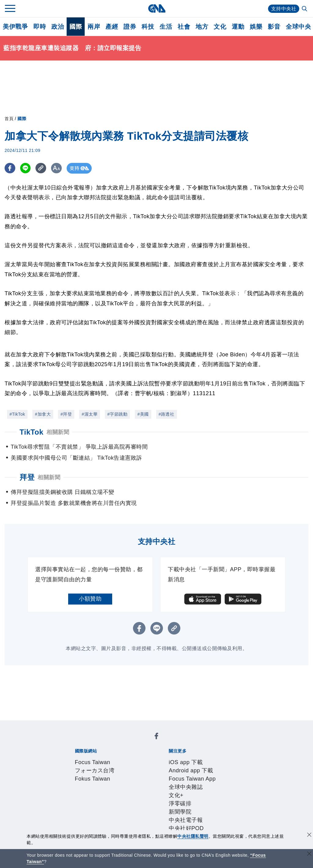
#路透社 (167, 414)
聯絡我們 (85, 791)
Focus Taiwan (80, 742)
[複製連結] (41, 168)
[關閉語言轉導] (309, 854)
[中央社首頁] (157, 8)
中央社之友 (218, 808)
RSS (238, 808)
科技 (148, 27)
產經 (112, 27)
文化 (220, 27)
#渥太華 (90, 414)
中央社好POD (148, 767)
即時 (40, 27)
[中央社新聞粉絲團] (64, 725)
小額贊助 (90, 599)
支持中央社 (284, 9)
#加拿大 (43, 414)
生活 (166, 27)
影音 (274, 27)
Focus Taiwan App (164, 758)
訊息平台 (142, 808)
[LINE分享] (26, 168)
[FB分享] (10, 168)
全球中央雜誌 (205, 758)
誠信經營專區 (215, 783)
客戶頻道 (97, 808)
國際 (76, 27)
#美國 (143, 414)
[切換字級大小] (57, 168)
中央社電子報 (114, 767)
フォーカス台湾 (118, 742)
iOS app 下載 (80, 758)
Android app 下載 (119, 758)
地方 (202, 27)
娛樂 (256, 27)
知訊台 (196, 808)
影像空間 (119, 808)
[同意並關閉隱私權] (309, 835)
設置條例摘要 (147, 783)
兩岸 (94, 27)
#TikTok (17, 414)
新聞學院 (85, 767)
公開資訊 (119, 783)
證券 (130, 27)
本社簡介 (74, 783)
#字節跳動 (117, 414)
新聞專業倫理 (181, 783)
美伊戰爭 (15, 27)
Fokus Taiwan (155, 742)
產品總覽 (74, 808)
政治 (58, 27)
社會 (184, 27)
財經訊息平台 (170, 808)
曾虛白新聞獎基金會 (88, 824)
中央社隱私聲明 (193, 836)
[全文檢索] (305, 9)
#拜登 (66, 414)
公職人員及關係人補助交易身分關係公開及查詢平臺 (179, 824)
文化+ (229, 758)
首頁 (9, 119)
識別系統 (97, 783)
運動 (238, 27)
